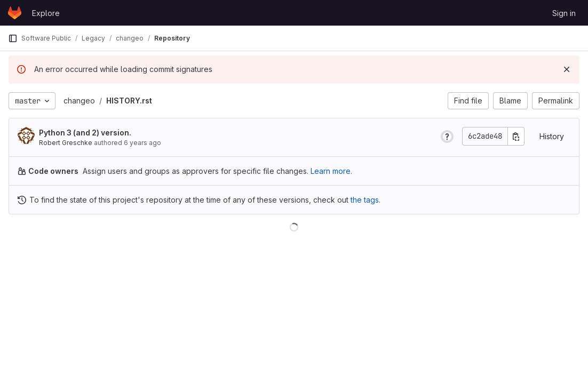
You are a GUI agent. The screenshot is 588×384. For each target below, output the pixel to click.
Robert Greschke (66, 143)
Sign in (564, 13)
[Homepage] (15, 13)
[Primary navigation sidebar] (13, 38)
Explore (46, 13)
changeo (79, 101)
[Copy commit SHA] (516, 136)
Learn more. (331, 171)
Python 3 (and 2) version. (85, 133)
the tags (365, 200)
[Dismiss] (567, 69)
